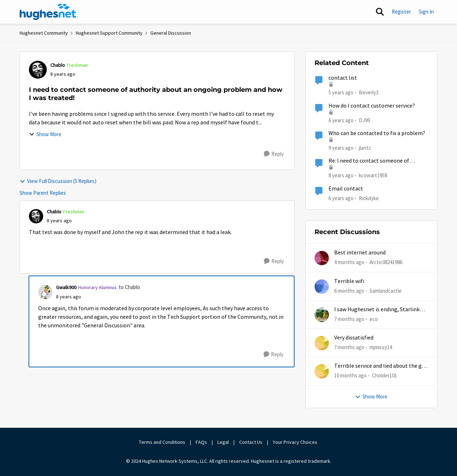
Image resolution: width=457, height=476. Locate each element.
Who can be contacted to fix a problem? (377, 133)
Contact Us (251, 442)
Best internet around (360, 253)
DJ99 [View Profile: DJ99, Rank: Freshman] (364, 120)
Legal (223, 442)
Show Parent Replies (43, 193)
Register (401, 12)
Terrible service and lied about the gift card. (381, 366)
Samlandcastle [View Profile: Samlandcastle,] (386, 290)
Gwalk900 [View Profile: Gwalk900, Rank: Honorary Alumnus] (66, 287)
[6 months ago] (349, 291)
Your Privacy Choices (296, 442)
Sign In (426, 12)
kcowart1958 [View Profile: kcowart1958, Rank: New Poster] (373, 175)
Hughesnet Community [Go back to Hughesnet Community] (44, 33)
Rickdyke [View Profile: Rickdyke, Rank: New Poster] (369, 198)
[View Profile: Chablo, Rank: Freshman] (38, 70)
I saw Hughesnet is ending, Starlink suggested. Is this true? (377, 310)
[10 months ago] (350, 376)
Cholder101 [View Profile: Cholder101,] (385, 375)
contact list (343, 78)
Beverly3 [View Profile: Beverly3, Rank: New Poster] (369, 92)
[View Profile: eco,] (322, 315)
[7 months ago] (349, 319)
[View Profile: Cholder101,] (322, 371)
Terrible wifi (349, 281)
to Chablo (129, 287)
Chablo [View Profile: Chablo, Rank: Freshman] (58, 65)
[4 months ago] (349, 262)
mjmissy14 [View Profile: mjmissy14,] (381, 347)
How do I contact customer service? (372, 106)
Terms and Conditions (162, 442)
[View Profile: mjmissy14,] (322, 343)
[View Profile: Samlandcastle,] (322, 287)
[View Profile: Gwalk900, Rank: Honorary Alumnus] (45, 292)
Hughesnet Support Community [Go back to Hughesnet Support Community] (109, 33)
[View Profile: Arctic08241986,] (322, 258)
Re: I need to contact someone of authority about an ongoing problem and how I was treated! (374, 161)
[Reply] (274, 154)
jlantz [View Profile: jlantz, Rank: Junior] (365, 148)
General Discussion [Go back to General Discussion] (171, 33)
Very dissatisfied (354, 338)
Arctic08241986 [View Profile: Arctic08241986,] (386, 262)
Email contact (346, 189)
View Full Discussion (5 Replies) (58, 181)
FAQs (201, 442)
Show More (45, 134)
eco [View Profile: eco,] (374, 319)
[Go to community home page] (49, 12)
